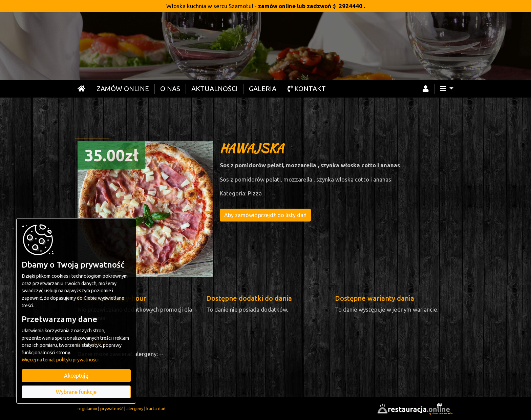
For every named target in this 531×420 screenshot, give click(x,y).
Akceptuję (76, 376)
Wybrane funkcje (76, 392)
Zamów (123, 89)
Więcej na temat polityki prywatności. (61, 360)
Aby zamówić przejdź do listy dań (265, 215)
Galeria (263, 89)
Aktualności (215, 89)
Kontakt (307, 89)
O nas (170, 89)
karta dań (156, 408)
